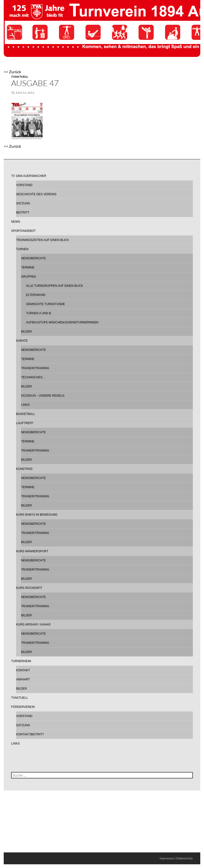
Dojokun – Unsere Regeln (43, 396)
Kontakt (23, 670)
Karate (22, 341)
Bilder (26, 332)
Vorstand (24, 185)
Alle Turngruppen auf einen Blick (55, 286)
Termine (28, 267)
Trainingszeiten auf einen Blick (43, 240)
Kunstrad (24, 469)
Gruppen (28, 277)
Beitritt (23, 213)
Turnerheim (21, 661)
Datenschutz (185, 858)
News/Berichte (33, 258)
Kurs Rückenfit (29, 588)
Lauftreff (25, 423)
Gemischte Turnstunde (45, 304)
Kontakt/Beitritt (30, 734)
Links (25, 405)
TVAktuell (20, 77)
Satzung (23, 203)
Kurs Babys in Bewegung (37, 515)
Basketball (26, 414)
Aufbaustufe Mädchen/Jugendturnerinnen (62, 322)
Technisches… (33, 377)
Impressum (167, 858)
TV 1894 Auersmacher (29, 176)
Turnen (22, 249)
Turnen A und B (39, 313)
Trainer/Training (35, 368)
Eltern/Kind (36, 295)
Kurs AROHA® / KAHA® (33, 625)
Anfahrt (23, 679)
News (16, 222)
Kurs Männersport (32, 551)
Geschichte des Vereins (36, 194)
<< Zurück (12, 72)
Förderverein (23, 707)
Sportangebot (23, 231)
